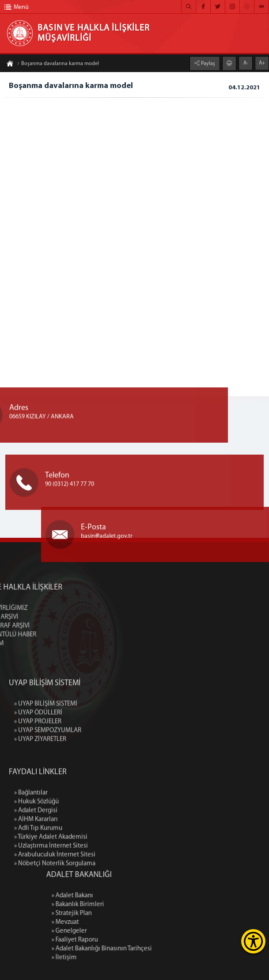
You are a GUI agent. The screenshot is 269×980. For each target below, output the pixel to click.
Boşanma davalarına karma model (58, 65)
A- (246, 62)
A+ (262, 62)
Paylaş (207, 62)
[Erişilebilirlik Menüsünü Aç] (253, 941)
